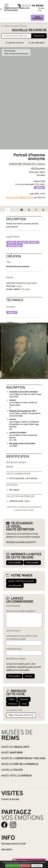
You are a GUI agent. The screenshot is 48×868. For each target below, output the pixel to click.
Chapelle (12, 770)
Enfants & (10, 799)
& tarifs (14, 844)
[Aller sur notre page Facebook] (4, 825)
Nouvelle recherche (29, 30)
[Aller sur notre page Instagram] (13, 825)
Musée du (20, 764)
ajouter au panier (15, 43)
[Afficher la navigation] (6, 6)
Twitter (12, 699)
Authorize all (13, 866)
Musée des (15, 747)
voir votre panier (37, 43)
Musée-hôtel (16, 776)
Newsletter (7, 850)
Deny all (26, 866)
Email (24, 704)
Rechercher (39, 36)
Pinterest (13, 704)
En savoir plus (41, 9)
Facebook (24, 699)
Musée (37, 18)
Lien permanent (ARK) (14, 710)
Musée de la (23, 758)
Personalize (37, 866)
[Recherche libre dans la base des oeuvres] (16, 36)
